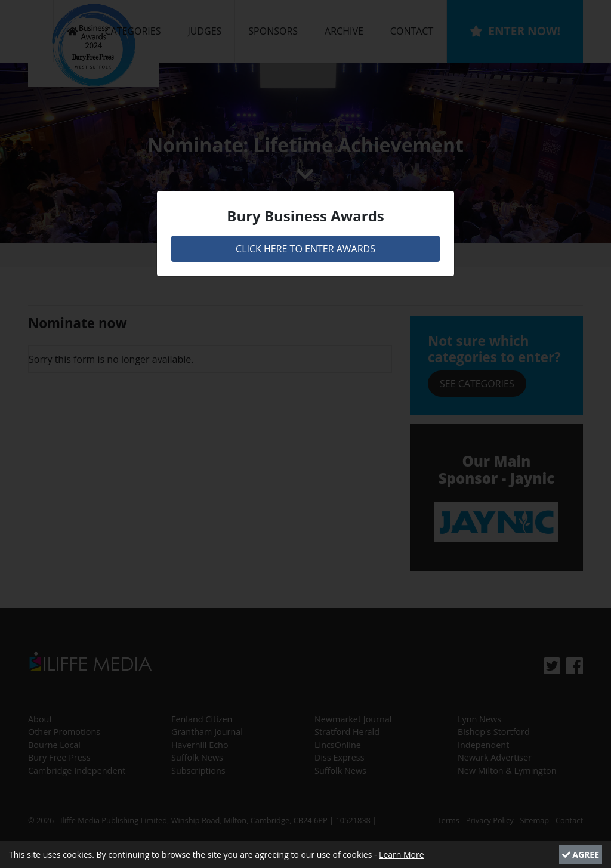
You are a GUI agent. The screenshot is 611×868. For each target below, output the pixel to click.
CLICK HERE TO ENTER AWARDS (305, 249)
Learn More (402, 855)
